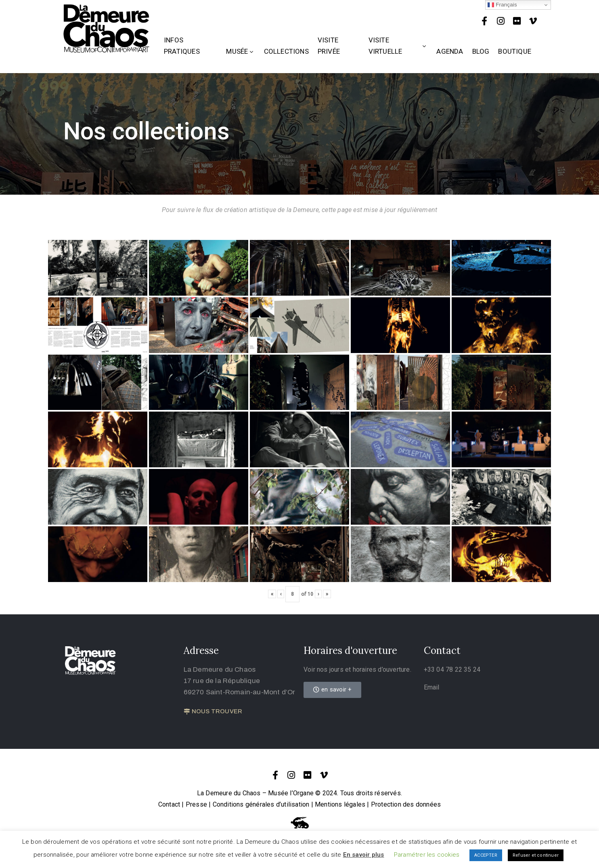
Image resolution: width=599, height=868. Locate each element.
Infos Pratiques (182, 46)
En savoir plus (364, 855)
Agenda (450, 51)
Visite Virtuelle (398, 46)
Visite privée (329, 46)
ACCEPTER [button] (486, 855)
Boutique (515, 51)
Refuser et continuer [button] (536, 855)
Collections (286, 51)
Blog (481, 51)
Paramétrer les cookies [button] (427, 855)
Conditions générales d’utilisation (261, 804)
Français (502, 5)
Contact (169, 804)
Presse (196, 804)
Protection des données (406, 804)
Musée (240, 51)
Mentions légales (340, 804)
